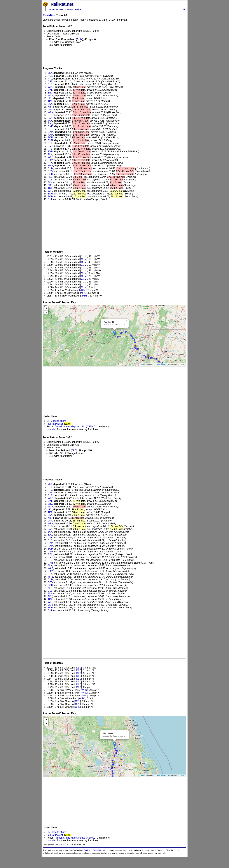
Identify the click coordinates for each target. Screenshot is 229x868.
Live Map (52, 429)
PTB (50, 149)
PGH (50, 174)
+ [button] (46, 308)
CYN (50, 140)
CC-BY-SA (182, 365)
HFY (50, 163)
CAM (51, 132)
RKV (50, 160)
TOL (50, 188)
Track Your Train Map (93, 850)
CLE (50, 180)
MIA (50, 73)
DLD (50, 115)
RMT (50, 146)
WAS (51, 157)
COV (50, 171)
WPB (51, 87)
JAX (50, 121)
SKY (50, 185)
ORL (50, 110)
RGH (51, 143)
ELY (50, 182)
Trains (78, 9)
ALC (50, 177)
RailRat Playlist (55, 424)
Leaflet (143, 365)
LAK (50, 104)
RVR (50, 152)
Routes (60, 9)
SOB (50, 197)
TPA (50, 101)
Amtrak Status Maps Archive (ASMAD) (76, 427)
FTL (50, 79)
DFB (50, 82)
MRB (51, 166)
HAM (51, 135)
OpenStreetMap (162, 365)
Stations (69, 9)
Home (52, 9)
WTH (51, 96)
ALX (50, 154)
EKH (50, 194)
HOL (50, 76)
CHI (50, 199)
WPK (51, 112)
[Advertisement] (115, 56)
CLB (50, 129)
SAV (50, 123)
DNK (50, 126)
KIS (50, 107)
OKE (50, 90)
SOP (50, 137)
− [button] (46, 313)
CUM (80, 39)
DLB (50, 84)
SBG (50, 93)
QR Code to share (56, 421)
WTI (50, 191)
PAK (50, 118)
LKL (50, 98)
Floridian (49, 15)
